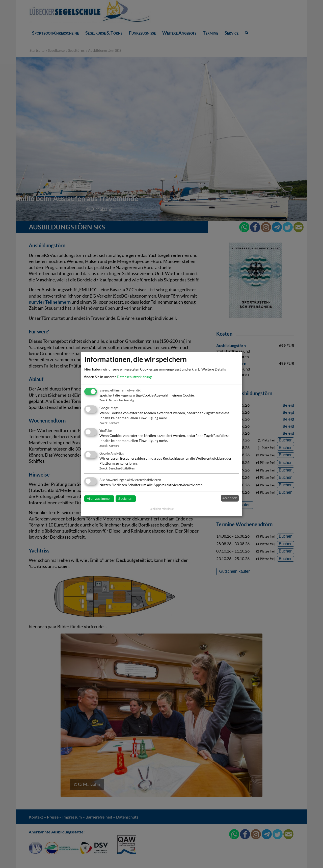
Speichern (126, 499)
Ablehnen (230, 498)
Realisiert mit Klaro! (162, 509)
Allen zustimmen (99, 499)
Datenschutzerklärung (134, 377)
